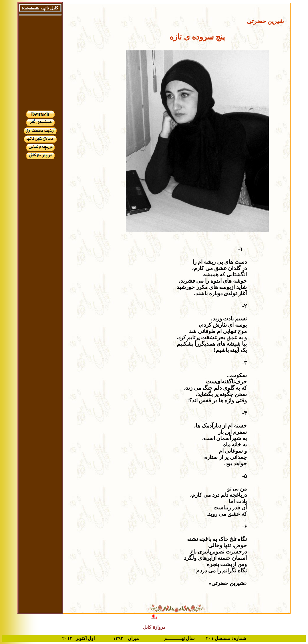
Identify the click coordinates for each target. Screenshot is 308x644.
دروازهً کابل (154, 627)
